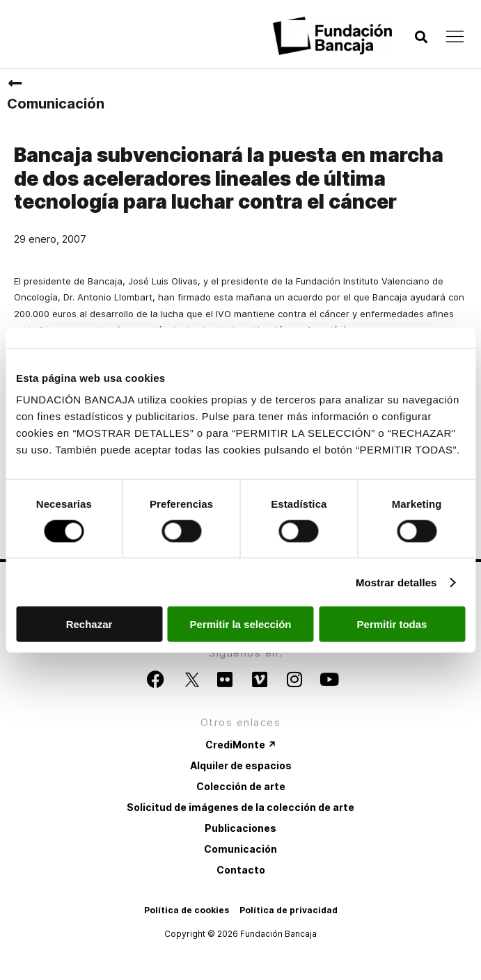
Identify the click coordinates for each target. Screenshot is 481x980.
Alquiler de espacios (241, 765)
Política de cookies (187, 910)
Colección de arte (241, 786)
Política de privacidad (289, 910)
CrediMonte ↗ (241, 745)
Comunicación (56, 104)
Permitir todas (392, 624)
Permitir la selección (241, 624)
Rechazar (89, 624)
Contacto (241, 870)
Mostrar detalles (396, 582)
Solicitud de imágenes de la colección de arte (240, 807)
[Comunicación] (15, 83)
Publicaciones (240, 828)
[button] (421, 37)
